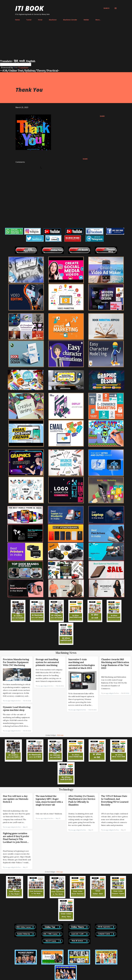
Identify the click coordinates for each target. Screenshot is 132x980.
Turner (29, 20)
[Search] (106, 8)
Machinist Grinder (70, 20)
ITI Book (29, 8)
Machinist (53, 20)
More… (98, 20)
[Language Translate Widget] (16, 64)
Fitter (40, 20)
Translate (21, 67)
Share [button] (102, 116)
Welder (86, 20)
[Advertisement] (66, 43)
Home (17, 20)
